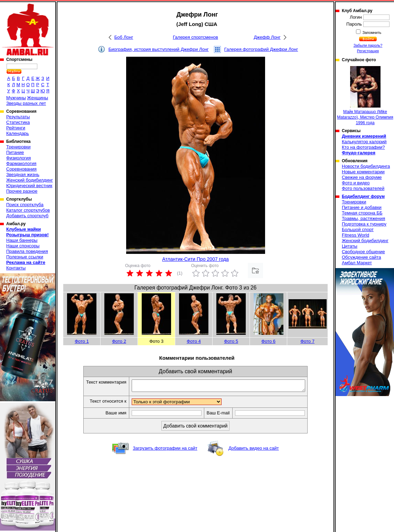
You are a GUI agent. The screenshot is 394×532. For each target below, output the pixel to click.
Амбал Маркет (357, 263)
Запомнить (372, 33)
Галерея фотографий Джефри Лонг (261, 49)
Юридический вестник (29, 186)
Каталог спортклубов (28, 210)
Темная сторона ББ (362, 213)
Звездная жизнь (23, 175)
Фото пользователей (363, 188)
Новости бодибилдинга (366, 166)
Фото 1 (82, 341)
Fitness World (355, 235)
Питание (15, 152)
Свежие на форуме (362, 177)
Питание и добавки (362, 207)
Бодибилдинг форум (363, 196)
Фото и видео (356, 183)
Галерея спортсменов (195, 37)
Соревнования (21, 169)
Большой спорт (358, 230)
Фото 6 (268, 341)
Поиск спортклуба (25, 205)
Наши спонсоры (23, 246)
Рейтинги (16, 128)
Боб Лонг (124, 37)
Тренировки (18, 147)
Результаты (18, 117)
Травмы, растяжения (363, 218)
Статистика (18, 122)
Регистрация (368, 51)
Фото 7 (307, 341)
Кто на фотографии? (363, 147)
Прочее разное (22, 191)
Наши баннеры (22, 240)
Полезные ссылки (25, 257)
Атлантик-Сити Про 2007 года (195, 259)
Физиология (18, 158)
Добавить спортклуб (27, 216)
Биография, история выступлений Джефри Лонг (159, 49)
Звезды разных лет (26, 103)
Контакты (16, 268)
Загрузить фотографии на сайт (165, 450)
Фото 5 (231, 341)
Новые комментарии (363, 172)
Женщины (37, 98)
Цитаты (350, 246)
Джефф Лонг (267, 37)
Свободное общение (363, 252)
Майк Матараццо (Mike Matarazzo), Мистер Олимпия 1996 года (365, 96)
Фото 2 (119, 341)
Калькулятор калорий (364, 142)
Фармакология (21, 163)
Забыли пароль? (368, 45)
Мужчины (16, 98)
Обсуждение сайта (361, 257)
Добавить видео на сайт (254, 450)
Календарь (18, 133)
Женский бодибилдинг (30, 180)
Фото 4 (194, 341)
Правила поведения (27, 251)
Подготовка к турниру (364, 224)
